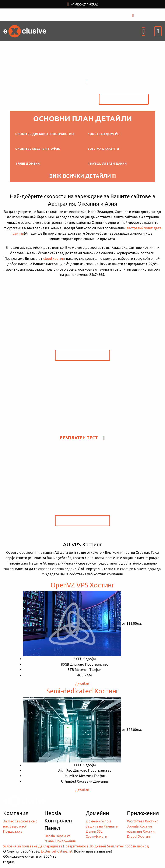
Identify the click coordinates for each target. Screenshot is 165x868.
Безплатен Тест (124, 99)
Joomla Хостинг (140, 826)
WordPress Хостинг (142, 821)
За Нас (8, 821)
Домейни (93, 821)
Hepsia (50, 836)
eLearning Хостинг (141, 831)
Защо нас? (18, 826)
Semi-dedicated (82, 691)
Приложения (66, 841)
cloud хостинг (54, 259)
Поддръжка (13, 831)
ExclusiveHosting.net (57, 851)
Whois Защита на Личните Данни (102, 826)
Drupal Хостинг (139, 836)
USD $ (60, 15)
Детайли (83, 684)
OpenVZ (82, 585)
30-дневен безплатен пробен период (119, 846)
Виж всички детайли (83, 176)
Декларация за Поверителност (63, 846)
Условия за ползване (20, 846)
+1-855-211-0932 (83, 4)
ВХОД (141, 15)
